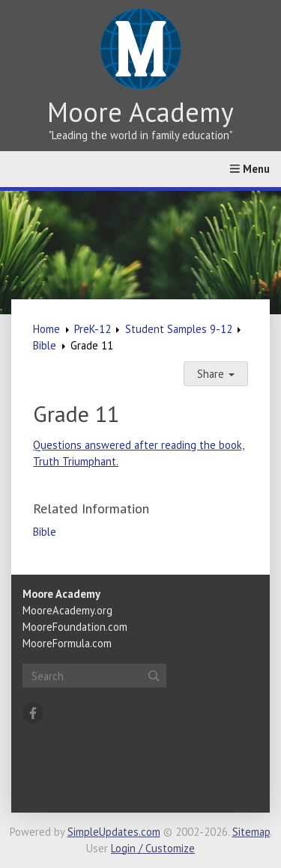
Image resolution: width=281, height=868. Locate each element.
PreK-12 (93, 329)
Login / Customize (153, 848)
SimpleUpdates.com (114, 832)
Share (216, 374)
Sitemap (251, 832)
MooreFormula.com (67, 643)
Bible (45, 345)
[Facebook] (33, 713)
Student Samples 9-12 (179, 329)
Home (46, 329)
